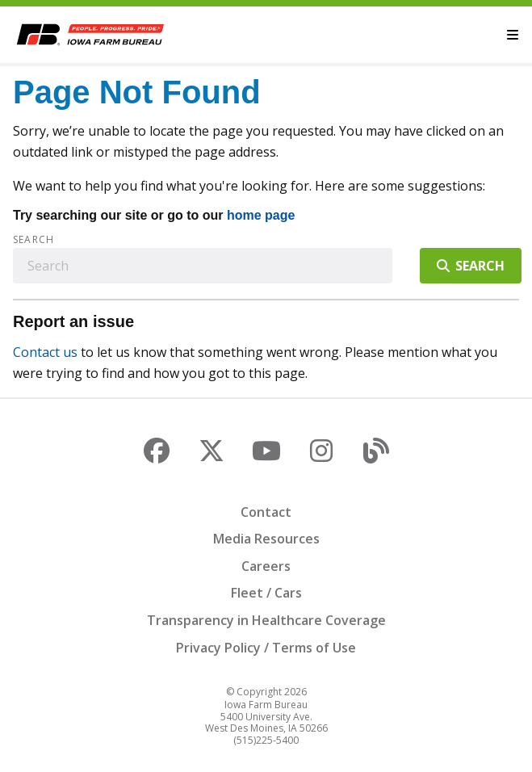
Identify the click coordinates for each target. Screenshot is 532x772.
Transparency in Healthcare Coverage (266, 620)
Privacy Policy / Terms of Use (266, 648)
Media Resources (266, 539)
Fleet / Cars (266, 593)
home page (261, 215)
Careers (266, 566)
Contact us (45, 352)
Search (34, 240)
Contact (266, 512)
